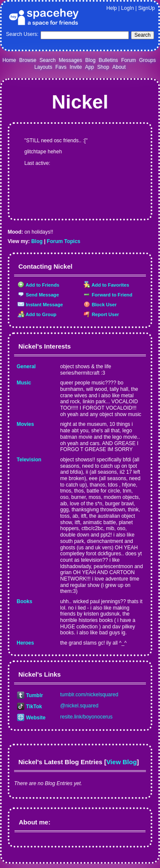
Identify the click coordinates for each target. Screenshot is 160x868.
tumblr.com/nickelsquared (89, 695)
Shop (103, 67)
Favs (61, 67)
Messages (71, 60)
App (89, 67)
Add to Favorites (106, 285)
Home (9, 60)
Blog (90, 60)
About (119, 67)
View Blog (121, 762)
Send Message (38, 295)
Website (31, 718)
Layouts (43, 67)
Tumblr (30, 695)
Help (112, 8)
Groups (147, 60)
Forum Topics (64, 241)
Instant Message (40, 305)
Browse (28, 60)
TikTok (29, 707)
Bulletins (108, 60)
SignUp (147, 8)
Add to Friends (38, 285)
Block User (100, 305)
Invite (76, 67)
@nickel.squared (79, 706)
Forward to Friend (108, 295)
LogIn (128, 8)
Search (143, 35)
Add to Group (37, 314)
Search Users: (22, 34)
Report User (101, 314)
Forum (129, 60)
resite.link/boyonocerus (86, 717)
